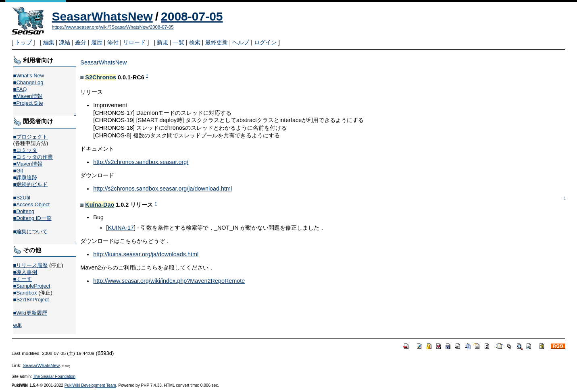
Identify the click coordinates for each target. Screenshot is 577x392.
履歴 (97, 42)
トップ (23, 42)
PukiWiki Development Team (90, 385)
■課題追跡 (25, 177)
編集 (49, 42)
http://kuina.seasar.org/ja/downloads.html (146, 254)
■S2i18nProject (31, 300)
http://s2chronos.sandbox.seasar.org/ (141, 162)
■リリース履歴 (31, 265)
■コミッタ (25, 150)
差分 (81, 42)
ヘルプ (241, 42)
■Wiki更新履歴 (30, 313)
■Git (18, 171)
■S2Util (22, 198)
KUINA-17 (121, 228)
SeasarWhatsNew (102, 16)
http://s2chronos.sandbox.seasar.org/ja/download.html (162, 189)
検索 (195, 42)
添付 (113, 42)
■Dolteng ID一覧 (32, 218)
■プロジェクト (31, 137)
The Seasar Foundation (54, 376)
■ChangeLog (28, 82)
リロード (134, 42)
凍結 (65, 42)
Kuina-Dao (100, 205)
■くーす (23, 279)
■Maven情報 (28, 96)
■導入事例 (25, 272)
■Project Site (28, 103)
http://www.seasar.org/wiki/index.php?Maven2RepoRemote (169, 281)
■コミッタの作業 (33, 157)
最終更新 (217, 42)
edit (18, 325)
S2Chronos (101, 77)
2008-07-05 (192, 16)
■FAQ (20, 89)
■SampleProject (32, 286)
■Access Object (32, 204)
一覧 (179, 42)
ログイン (265, 42)
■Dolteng (24, 211)
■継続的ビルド (31, 184)
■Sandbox (25, 293)
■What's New (29, 76)
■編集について (31, 231)
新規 (162, 42)
